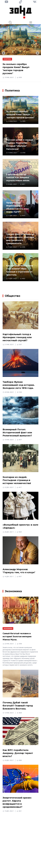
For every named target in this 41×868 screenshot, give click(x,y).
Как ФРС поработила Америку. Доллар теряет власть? (18, 753)
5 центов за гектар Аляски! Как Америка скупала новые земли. (18, 177)
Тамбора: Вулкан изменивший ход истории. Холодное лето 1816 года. (19, 385)
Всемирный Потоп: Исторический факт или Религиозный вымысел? (17, 433)
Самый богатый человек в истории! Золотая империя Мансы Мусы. (17, 637)
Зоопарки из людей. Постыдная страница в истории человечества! (17, 480)
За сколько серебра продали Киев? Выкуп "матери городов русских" (20, 115)
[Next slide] (38, 53)
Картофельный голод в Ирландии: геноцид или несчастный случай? (17, 337)
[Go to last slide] (3, 53)
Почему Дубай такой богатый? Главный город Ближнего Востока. (18, 706)
